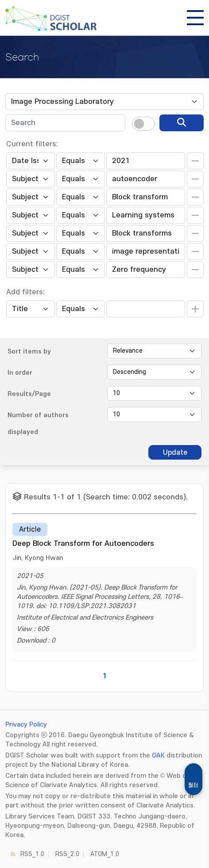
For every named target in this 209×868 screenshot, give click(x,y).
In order (20, 373)
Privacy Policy (26, 725)
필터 (194, 785)
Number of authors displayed (38, 424)
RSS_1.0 (32, 854)
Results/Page (29, 394)
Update (175, 453)
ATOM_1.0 (105, 854)
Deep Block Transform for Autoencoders (83, 544)
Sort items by (29, 352)
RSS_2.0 (67, 854)
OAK (158, 756)
